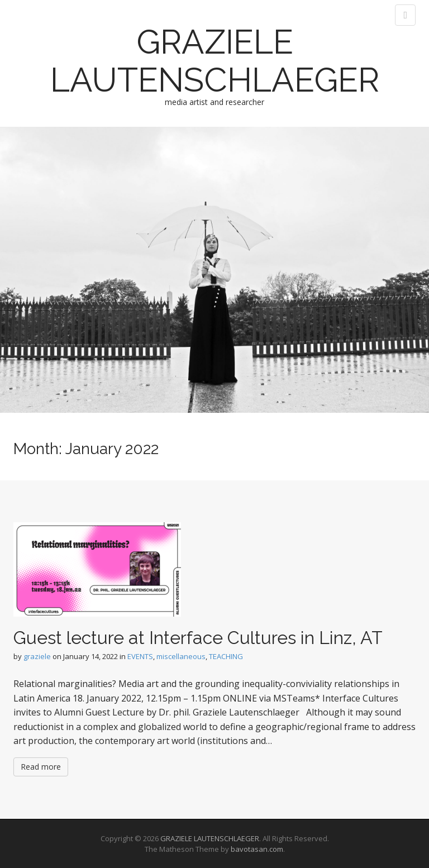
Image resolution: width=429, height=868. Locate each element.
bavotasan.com (257, 849)
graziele (37, 656)
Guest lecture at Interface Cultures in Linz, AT (198, 638)
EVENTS (140, 656)
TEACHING (226, 656)
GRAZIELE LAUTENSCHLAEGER (215, 61)
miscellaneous (181, 656)
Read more (41, 767)
